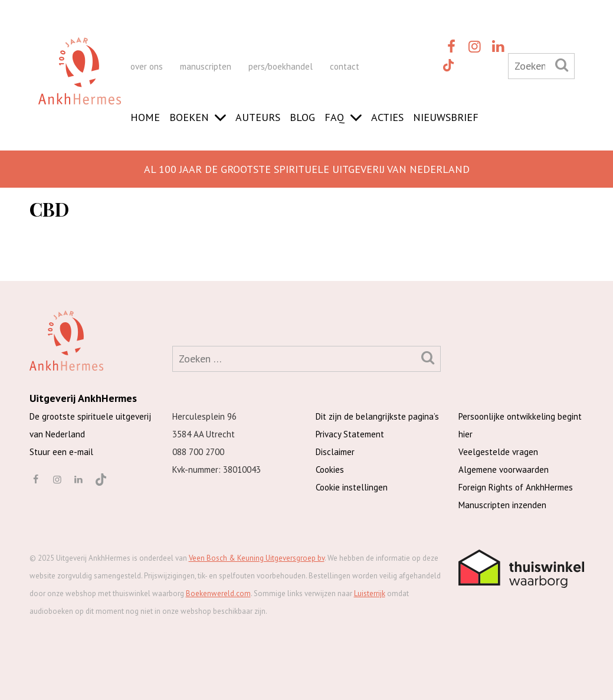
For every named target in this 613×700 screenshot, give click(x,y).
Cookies (330, 470)
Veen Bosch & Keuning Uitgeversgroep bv (257, 558)
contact (345, 66)
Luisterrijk (370, 593)
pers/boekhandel (281, 66)
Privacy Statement (350, 434)
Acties (387, 117)
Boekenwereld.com (218, 593)
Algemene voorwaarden (504, 470)
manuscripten (206, 66)
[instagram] (475, 46)
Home (145, 117)
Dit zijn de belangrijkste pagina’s (377, 416)
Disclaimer (335, 452)
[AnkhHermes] (80, 82)
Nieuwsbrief (446, 117)
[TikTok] (448, 65)
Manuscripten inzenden (502, 505)
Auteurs (258, 117)
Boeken (189, 117)
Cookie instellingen (352, 487)
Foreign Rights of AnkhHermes (516, 487)
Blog (302, 117)
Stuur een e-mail (61, 452)
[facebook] (451, 46)
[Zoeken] (562, 65)
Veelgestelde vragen (498, 452)
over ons (147, 66)
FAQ (335, 117)
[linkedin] (499, 46)
